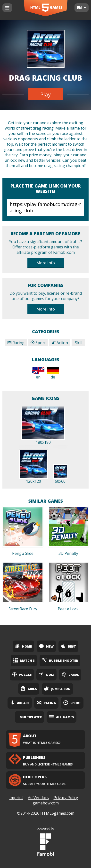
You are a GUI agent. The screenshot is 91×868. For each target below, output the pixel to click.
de (53, 373)
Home (23, 646)
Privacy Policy (66, 798)
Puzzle (22, 674)
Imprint (16, 798)
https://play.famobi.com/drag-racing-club (45, 208)
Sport (38, 343)
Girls (29, 689)
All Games (62, 717)
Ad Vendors (38, 798)
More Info (46, 263)
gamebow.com (46, 803)
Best (68, 646)
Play (45, 94)
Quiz (46, 674)
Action (60, 343)
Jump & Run (57, 689)
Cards (70, 674)
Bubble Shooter (60, 660)
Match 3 (24, 660)
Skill (78, 343)
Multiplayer (31, 717)
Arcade (20, 703)
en (38, 373)
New (46, 646)
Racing (16, 343)
